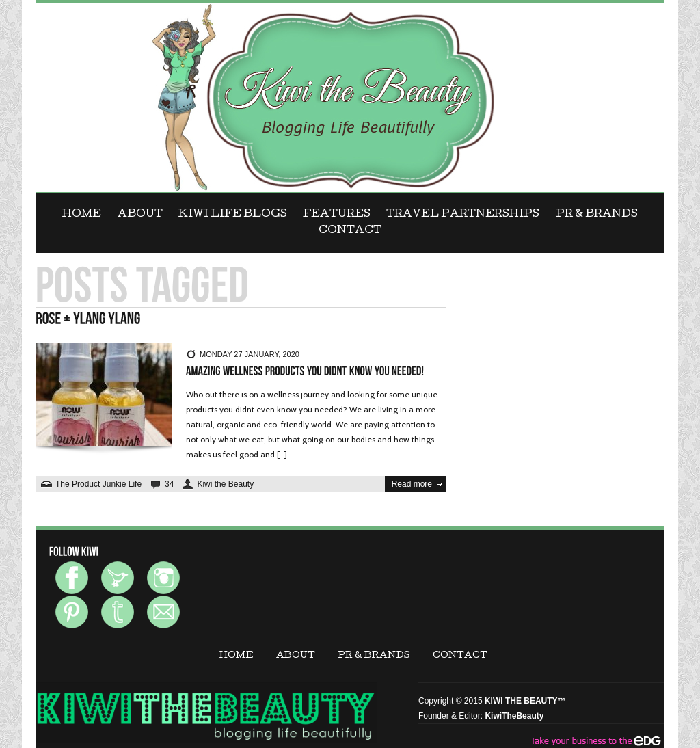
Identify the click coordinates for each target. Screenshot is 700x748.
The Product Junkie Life (98, 484)
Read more (412, 484)
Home (82, 215)
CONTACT (350, 231)
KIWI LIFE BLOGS (233, 215)
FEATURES (337, 215)
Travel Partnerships (463, 215)
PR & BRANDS (597, 215)
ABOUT (140, 215)
